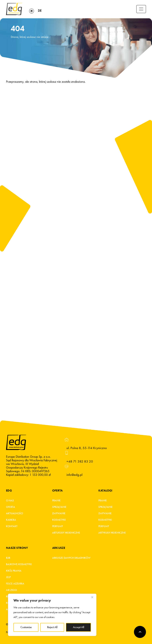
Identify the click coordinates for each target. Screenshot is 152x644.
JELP (8, 577)
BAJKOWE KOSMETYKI (19, 564)
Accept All (79, 627)
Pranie (56, 501)
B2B (8, 558)
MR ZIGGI (11, 590)
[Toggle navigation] (141, 9)
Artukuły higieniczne (66, 533)
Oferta (11, 507)
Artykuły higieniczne (112, 533)
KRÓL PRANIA (14, 571)
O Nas (10, 501)
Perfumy (58, 526)
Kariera (11, 520)
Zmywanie (59, 513)
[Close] (92, 597)
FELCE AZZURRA (15, 584)
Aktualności (14, 513)
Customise (26, 627)
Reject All (52, 627)
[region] (52, 615)
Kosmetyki (59, 520)
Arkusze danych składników (71, 558)
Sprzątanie (59, 507)
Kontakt (12, 526)
